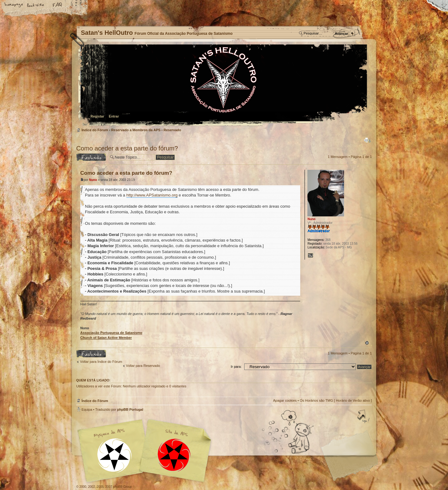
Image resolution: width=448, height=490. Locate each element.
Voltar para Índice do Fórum (101, 362)
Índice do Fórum (223, 86)
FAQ (58, 5)
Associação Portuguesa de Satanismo (111, 333)
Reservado (172, 130)
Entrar (114, 116)
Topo (367, 343)
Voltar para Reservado (143, 366)
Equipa (87, 409)
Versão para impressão (367, 140)
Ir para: (236, 367)
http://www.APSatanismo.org (152, 195)
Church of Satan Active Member (106, 338)
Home (14, 5)
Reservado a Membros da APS (136, 130)
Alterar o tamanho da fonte (36, 5)
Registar (97, 116)
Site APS (174, 455)
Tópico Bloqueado (91, 157)
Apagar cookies (285, 400)
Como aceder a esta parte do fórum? (127, 148)
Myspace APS (146, 451)
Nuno (93, 180)
